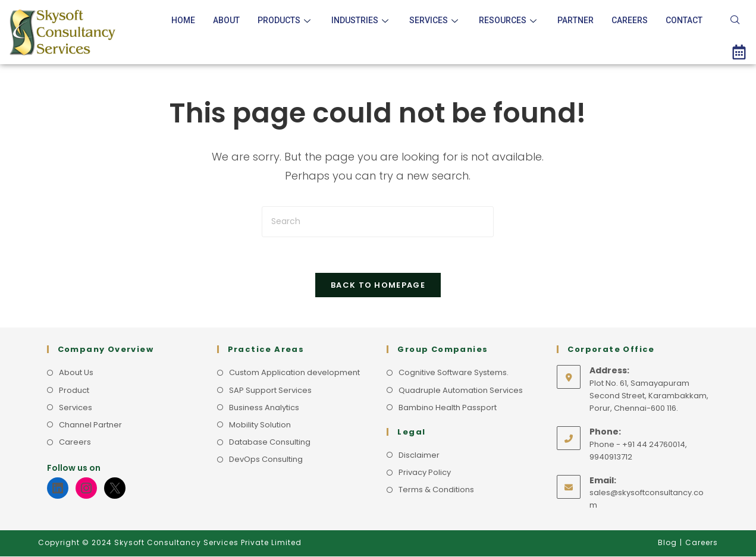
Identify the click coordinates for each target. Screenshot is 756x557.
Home (183, 20)
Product (74, 390)
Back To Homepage (378, 286)
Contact (684, 20)
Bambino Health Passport (448, 407)
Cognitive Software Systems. (454, 373)
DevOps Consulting (266, 459)
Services (435, 20)
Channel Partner (90, 425)
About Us (76, 373)
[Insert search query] (378, 221)
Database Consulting (270, 442)
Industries (361, 20)
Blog (667, 543)
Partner (575, 20)
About (226, 20)
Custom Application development (294, 373)
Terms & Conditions (436, 490)
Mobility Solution (260, 425)
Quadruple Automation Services (461, 390)
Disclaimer (419, 455)
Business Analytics (264, 407)
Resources (509, 20)
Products (286, 20)
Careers (630, 20)
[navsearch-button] (735, 21)
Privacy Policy (425, 472)
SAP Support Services (270, 390)
